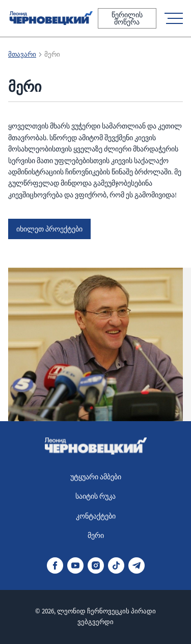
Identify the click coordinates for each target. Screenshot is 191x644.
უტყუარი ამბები (96, 477)
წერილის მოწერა (127, 18)
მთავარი (22, 54)
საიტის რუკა (95, 496)
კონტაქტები (96, 516)
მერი (96, 535)
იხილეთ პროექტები (49, 229)
